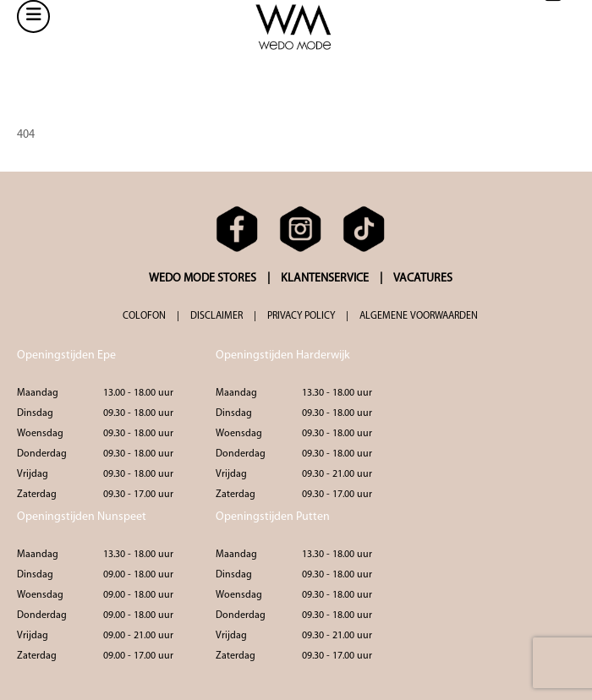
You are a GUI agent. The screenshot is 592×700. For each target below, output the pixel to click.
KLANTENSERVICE (325, 279)
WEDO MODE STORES (203, 279)
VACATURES (423, 279)
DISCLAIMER (217, 316)
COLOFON (144, 316)
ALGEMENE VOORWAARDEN (419, 316)
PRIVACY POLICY (301, 316)
